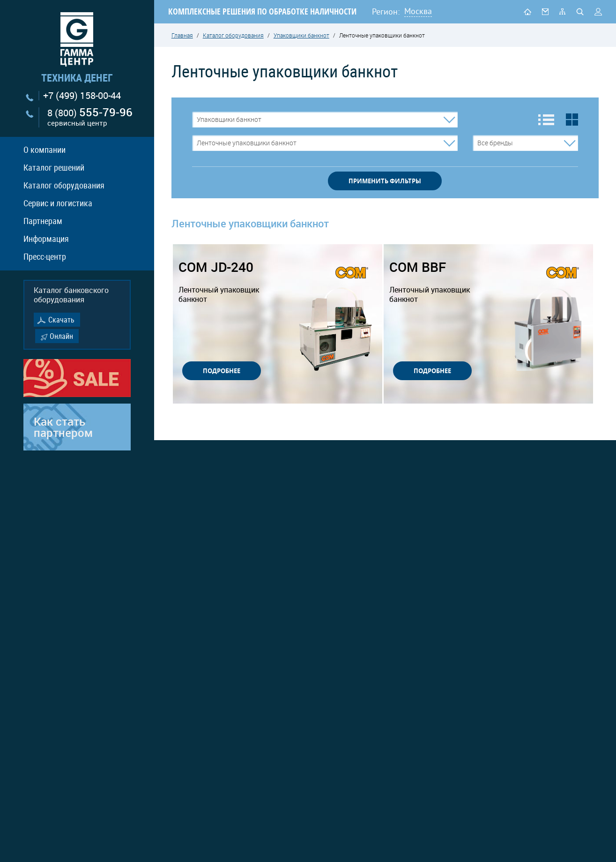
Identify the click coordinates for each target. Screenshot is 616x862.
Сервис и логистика (58, 203)
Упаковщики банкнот (301, 35)
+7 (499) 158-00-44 (82, 96)
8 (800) (90, 117)
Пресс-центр (45, 256)
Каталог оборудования (64, 185)
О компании (45, 150)
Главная (182, 35)
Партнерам (43, 221)
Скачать (61, 320)
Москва (418, 11)
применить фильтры (385, 181)
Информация (46, 239)
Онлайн (61, 336)
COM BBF (434, 282)
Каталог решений (54, 167)
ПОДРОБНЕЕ (222, 371)
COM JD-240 (223, 282)
